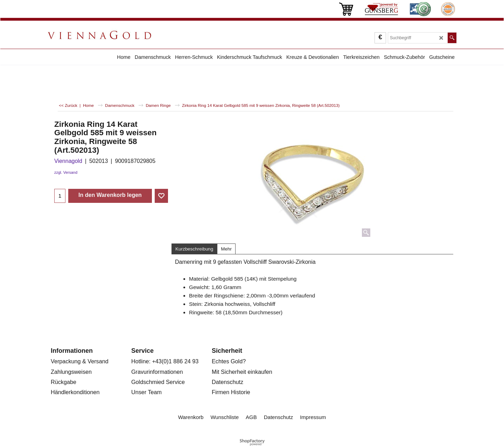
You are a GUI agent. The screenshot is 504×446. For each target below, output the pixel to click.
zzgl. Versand (66, 172)
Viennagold (68, 161)
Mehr (226, 249)
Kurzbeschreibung (194, 249)
